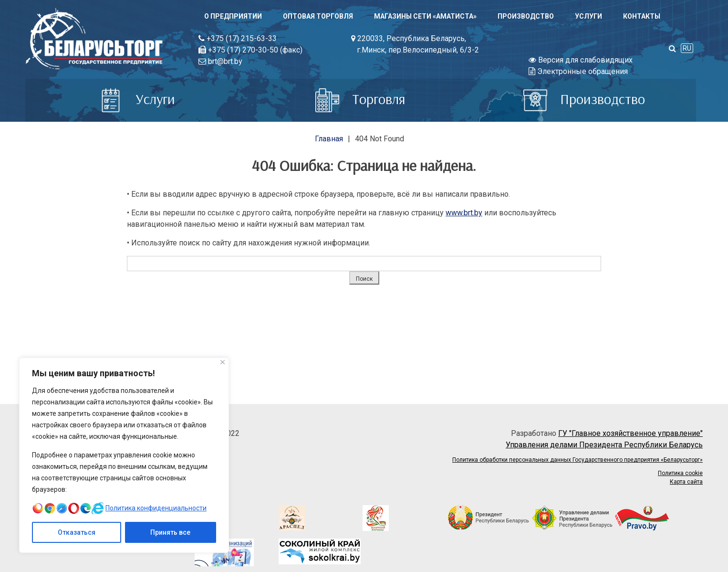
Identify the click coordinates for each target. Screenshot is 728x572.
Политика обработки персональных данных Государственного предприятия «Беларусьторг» (577, 460)
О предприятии (233, 16)
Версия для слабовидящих (581, 60)
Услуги (588, 16)
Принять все (170, 532)
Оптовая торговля (318, 16)
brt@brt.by (220, 61)
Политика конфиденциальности (156, 508)
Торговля (360, 99)
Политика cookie (680, 473)
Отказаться (77, 532)
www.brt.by (464, 213)
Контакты (642, 16)
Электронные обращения (578, 71)
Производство (526, 16)
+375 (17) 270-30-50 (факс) (250, 50)
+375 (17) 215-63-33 (238, 38)
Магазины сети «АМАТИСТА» (425, 16)
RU (687, 48)
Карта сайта (686, 482)
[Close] (223, 362)
